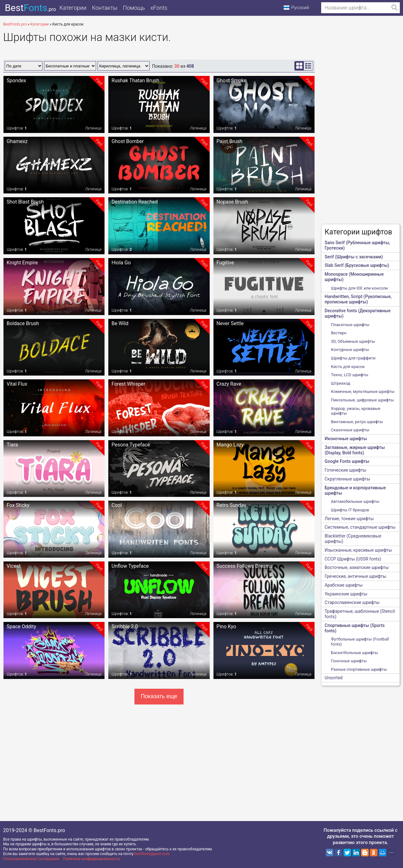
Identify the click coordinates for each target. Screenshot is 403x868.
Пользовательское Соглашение (31, 859)
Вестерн (339, 333)
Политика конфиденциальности (91, 859)
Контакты (106, 8)
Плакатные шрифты (350, 325)
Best (29, 8)
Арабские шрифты (344, 585)
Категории (73, 8)
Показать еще (159, 696)
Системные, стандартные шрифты (360, 527)
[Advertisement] (360, 125)
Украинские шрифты (346, 594)
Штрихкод (341, 383)
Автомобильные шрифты (355, 501)
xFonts (162, 8)
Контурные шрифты (350, 350)
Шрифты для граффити (353, 358)
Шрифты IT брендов (350, 510)
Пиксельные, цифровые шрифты (362, 400)
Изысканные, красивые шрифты (358, 550)
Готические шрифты (346, 470)
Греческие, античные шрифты (355, 576)
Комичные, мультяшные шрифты (363, 391)
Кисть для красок (348, 367)
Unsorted (334, 678)
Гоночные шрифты (349, 661)
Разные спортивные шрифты (359, 669)
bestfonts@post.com (152, 854)
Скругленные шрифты (347, 479)
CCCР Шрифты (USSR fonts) (353, 559)
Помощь (136, 8)
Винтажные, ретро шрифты (357, 422)
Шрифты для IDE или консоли (359, 288)
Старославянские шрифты (352, 602)
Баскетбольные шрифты (354, 653)
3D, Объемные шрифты (353, 341)
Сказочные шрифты (350, 430)
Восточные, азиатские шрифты (357, 567)
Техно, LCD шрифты (350, 375)
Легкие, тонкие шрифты (349, 519)
